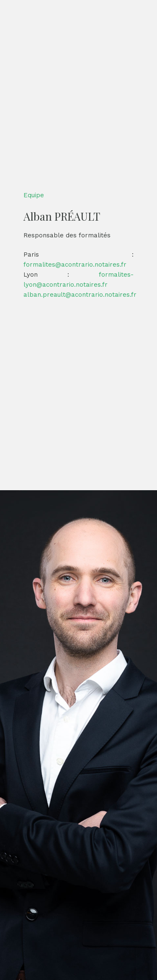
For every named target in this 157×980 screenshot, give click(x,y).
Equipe (34, 195)
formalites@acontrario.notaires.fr (75, 265)
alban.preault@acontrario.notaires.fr (80, 295)
